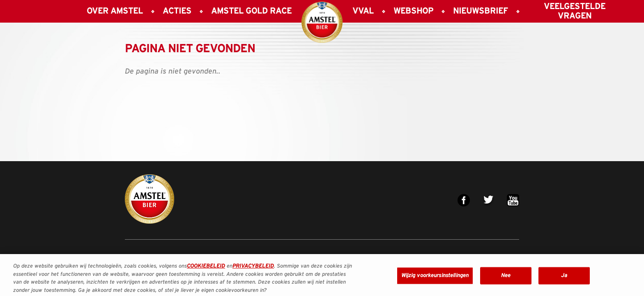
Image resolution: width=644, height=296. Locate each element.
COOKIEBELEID (206, 269)
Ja (564, 278)
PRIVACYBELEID (253, 269)
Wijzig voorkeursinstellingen (435, 278)
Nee (506, 278)
